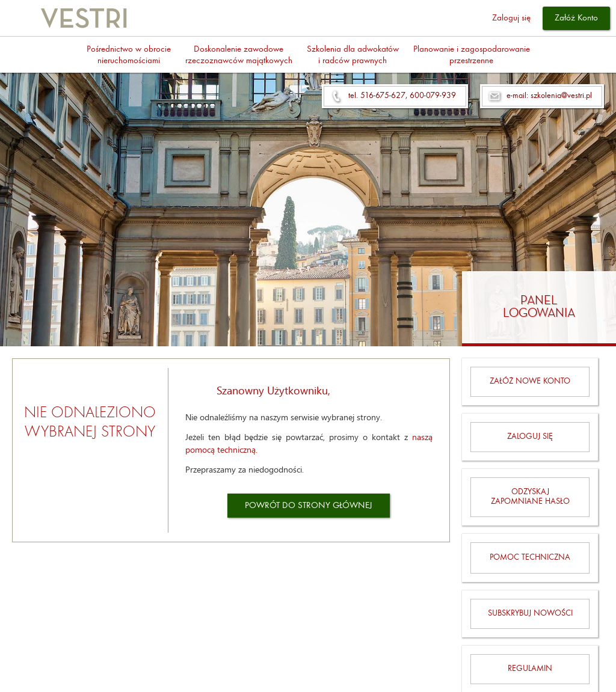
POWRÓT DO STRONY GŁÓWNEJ (309, 506)
